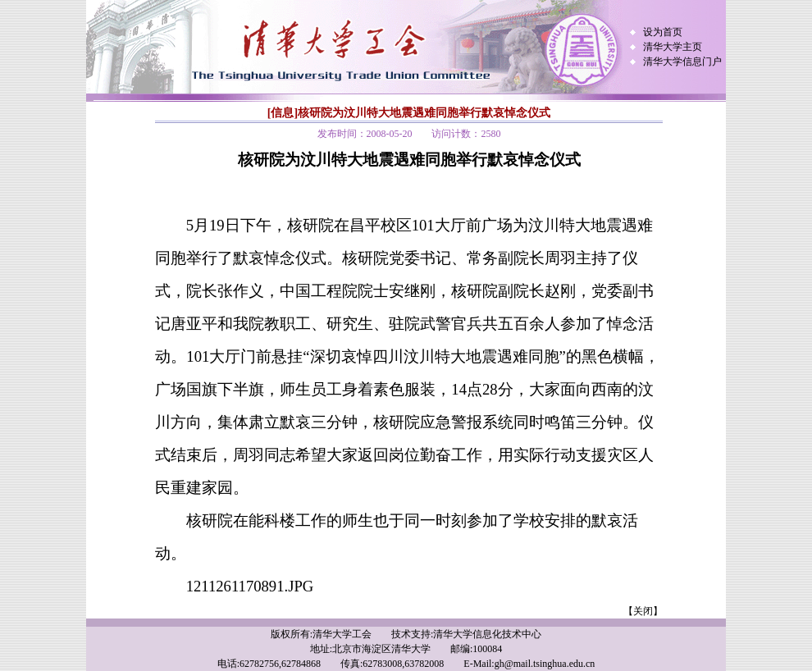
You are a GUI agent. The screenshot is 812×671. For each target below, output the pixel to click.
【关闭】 (643, 611)
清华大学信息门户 (682, 62)
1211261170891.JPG (250, 586)
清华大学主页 (673, 47)
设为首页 (663, 32)
